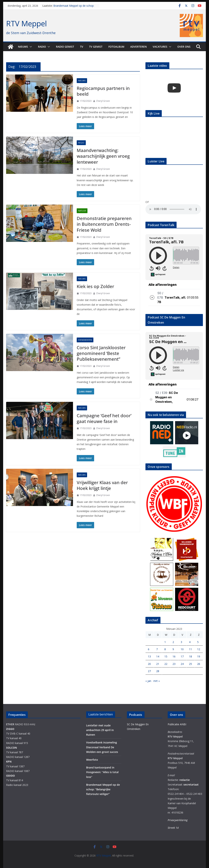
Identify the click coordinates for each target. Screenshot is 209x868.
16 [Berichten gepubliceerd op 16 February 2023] (174, 656)
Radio (42, 47)
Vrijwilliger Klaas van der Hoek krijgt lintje (102, 485)
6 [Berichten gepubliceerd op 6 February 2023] (149, 649)
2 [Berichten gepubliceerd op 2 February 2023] (173, 642)
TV (82, 47)
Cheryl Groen (103, 101)
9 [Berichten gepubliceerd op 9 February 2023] (173, 649)
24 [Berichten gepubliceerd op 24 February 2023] (182, 664)
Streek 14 (173, 828)
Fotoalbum (116, 47)
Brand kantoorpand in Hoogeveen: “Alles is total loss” (102, 772)
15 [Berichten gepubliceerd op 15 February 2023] (166, 656)
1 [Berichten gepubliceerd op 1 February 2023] (165, 642)
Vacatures (160, 47)
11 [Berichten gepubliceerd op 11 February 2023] (190, 649)
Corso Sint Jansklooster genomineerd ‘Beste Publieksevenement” (101, 353)
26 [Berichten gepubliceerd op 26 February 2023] (199, 664)
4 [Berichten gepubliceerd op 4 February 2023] (190, 642)
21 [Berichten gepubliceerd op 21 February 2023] (158, 664)
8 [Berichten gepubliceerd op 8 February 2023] (165, 649)
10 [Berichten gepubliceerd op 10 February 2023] (182, 649)
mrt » (157, 681)
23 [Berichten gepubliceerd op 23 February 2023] (174, 664)
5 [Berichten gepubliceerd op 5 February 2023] (198, 642)
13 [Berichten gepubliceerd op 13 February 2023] (149, 656)
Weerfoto (92, 760)
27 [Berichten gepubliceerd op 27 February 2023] (149, 671)
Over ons (184, 47)
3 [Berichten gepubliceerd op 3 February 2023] (181, 642)
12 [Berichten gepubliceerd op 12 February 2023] (199, 649)
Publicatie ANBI (177, 724)
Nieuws (23, 47)
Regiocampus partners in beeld (103, 91)
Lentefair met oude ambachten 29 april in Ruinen (100, 730)
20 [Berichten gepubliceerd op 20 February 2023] (149, 664)
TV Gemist (96, 47)
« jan (148, 681)
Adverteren (138, 47)
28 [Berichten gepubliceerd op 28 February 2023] (158, 671)
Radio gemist (65, 47)
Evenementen (85, 340)
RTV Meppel (26, 23)
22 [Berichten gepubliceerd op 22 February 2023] (166, 664)
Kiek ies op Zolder (95, 286)
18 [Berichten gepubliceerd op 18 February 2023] (190, 656)
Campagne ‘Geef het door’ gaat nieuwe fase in (104, 418)
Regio (81, 143)
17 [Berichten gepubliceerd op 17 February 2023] (182, 656)
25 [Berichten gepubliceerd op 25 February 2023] (190, 664)
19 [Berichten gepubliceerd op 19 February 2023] (199, 656)
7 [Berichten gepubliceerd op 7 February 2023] (157, 649)
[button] (30, 47)
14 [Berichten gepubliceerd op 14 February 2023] (158, 656)
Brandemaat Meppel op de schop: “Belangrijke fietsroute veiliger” (74, 8)
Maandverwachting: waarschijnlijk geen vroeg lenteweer (103, 156)
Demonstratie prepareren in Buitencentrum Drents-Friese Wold (104, 224)
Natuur (82, 211)
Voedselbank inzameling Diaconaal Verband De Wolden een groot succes (102, 747)
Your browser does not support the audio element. (173, 209)
